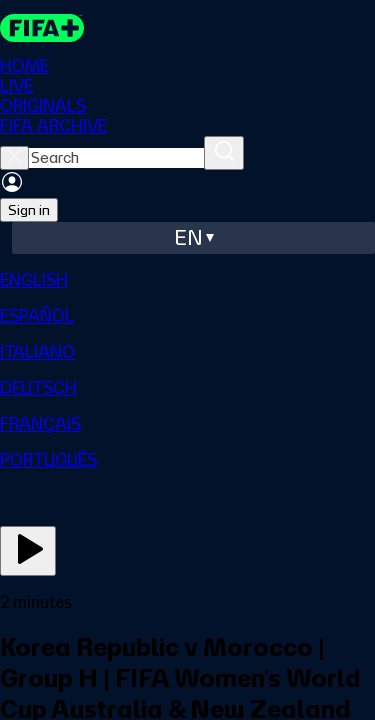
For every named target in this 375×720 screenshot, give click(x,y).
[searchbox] (116, 158)
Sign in (29, 210)
